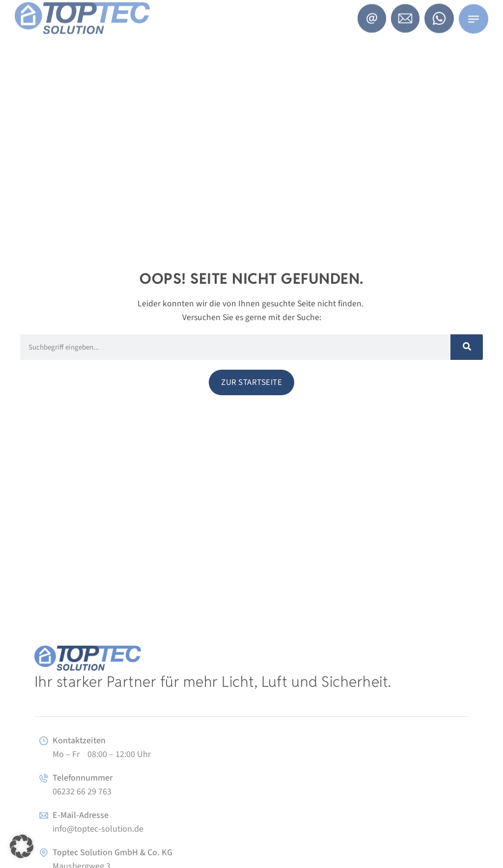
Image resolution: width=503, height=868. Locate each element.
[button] (22, 846)
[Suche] (467, 347)
